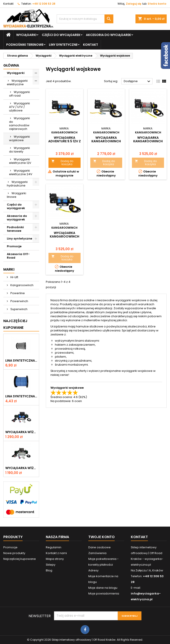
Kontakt (8, 4)
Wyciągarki (26, 35)
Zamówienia (97, 553)
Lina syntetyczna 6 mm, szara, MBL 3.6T (21, 361)
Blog (49, 570)
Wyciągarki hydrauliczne (17, 184)
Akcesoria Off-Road (18, 256)
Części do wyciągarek (61, 35)
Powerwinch (19, 301)
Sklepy (51, 565)
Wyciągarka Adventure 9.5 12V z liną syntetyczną (65, 141)
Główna (11, 65)
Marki (9, 269)
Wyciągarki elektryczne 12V (20, 161)
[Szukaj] (85, 19)
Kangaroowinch (22, 285)
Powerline (17, 293)
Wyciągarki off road (19, 94)
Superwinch (19, 309)
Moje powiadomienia (104, 593)
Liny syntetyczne (63, 45)
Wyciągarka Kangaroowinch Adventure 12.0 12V (148, 141)
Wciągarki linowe (16, 195)
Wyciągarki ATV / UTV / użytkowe (19, 107)
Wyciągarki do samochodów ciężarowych (19, 124)
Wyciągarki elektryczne (17, 82)
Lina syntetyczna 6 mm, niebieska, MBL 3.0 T (21, 396)
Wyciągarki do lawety (19, 150)
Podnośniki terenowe (25, 45)
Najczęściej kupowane (20, 559)
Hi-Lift (14, 277)
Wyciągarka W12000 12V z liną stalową (21, 468)
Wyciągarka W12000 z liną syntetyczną (21, 432)
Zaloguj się (134, 4)
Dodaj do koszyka (62, 163)
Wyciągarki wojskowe (19, 138)
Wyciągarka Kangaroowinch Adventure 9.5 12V (106, 141)
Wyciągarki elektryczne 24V (21, 172)
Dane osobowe (99, 547)
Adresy (93, 570)
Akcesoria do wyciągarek (108, 35)
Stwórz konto (157, 4)
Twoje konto (101, 537)
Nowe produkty (14, 553)
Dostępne (138, 81)
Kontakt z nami (56, 553)
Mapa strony (55, 559)
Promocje (14, 246)
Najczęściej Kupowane (15, 324)
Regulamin (54, 547)
